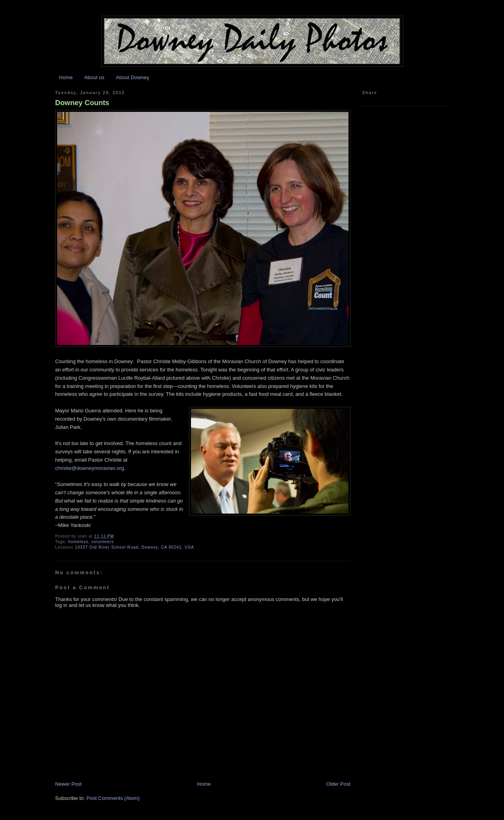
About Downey (132, 77)
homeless (78, 542)
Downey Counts (82, 103)
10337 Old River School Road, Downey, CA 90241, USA (134, 547)
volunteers (103, 542)
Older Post (338, 784)
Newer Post (68, 784)
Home (66, 77)
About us (94, 77)
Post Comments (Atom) (113, 798)
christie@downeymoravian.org (90, 468)
